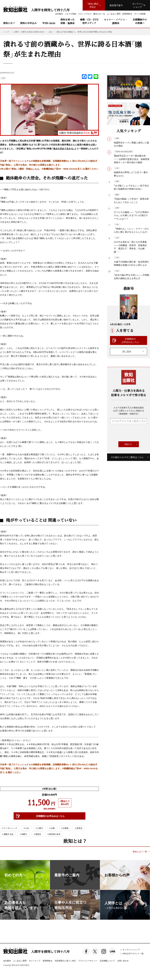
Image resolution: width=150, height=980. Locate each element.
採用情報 (48, 961)
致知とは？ (9, 23)
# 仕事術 (65, 828)
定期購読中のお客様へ (140, 21)
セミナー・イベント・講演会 (116, 21)
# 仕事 (52, 828)
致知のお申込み (28, 23)
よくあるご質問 (20, 961)
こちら (36, 169)
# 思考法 (79, 828)
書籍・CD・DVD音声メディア (89, 21)
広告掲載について (107, 961)
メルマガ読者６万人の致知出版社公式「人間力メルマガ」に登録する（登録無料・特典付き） (129, 411)
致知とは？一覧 (140, 851)
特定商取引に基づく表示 (65, 961)
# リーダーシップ (10, 828)
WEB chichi (49, 23)
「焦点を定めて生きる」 (63, 149)
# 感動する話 (8, 834)
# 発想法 (37, 834)
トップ (6, 32)
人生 (3, 78)
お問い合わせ (123, 961)
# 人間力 (39, 828)
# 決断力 (24, 834)
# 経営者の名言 (54, 834)
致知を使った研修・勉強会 (68, 21)
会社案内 (7, 961)
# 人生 (26, 828)
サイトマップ (35, 961)
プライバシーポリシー (88, 961)
